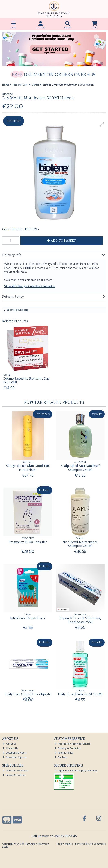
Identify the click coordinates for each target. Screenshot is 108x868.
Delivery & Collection (68, 748)
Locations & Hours (15, 753)
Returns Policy (64, 753)
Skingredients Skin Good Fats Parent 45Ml (28, 468)
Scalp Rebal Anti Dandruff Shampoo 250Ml (80, 468)
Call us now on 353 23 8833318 (54, 836)
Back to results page (18, 310)
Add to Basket (61, 241)
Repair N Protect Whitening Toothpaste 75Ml (80, 620)
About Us (10, 744)
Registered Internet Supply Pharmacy (76, 771)
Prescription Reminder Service (73, 744)
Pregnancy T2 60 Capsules (28, 542)
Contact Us (10, 748)
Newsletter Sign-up (15, 757)
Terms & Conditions (16, 771)
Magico (69, 844)
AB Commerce (98, 844)
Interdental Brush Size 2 (28, 618)
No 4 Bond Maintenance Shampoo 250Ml (80, 544)
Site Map (61, 757)
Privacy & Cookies (14, 775)
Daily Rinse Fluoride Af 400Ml (80, 694)
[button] (102, 124)
